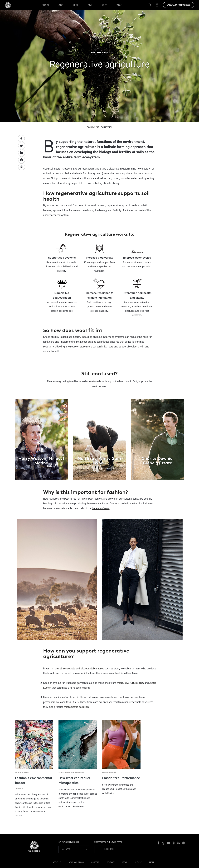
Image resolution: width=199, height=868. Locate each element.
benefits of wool (101, 508)
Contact (111, 862)
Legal (125, 862)
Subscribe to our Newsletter (108, 842)
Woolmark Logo (76, 862)
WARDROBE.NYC (134, 683)
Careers (95, 862)
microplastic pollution (76, 707)
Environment (93, 127)
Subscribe (109, 849)
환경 (90, 5)
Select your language (69, 842)
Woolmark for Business (179, 5)
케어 (75, 5)
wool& (120, 683)
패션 (61, 5)
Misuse (138, 862)
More (152, 862)
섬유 (104, 5)
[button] (149, 5)
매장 (119, 5)
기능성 (45, 5)
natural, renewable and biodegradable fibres (79, 668)
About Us (57, 862)
